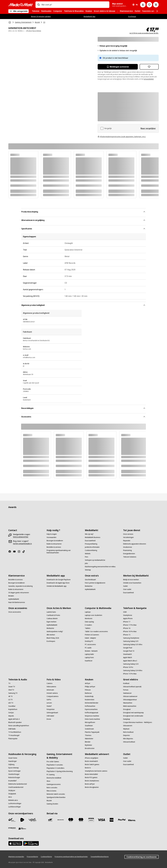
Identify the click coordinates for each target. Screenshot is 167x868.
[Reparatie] (127, 541)
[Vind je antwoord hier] (21, 537)
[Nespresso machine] (92, 716)
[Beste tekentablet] (91, 774)
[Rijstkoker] (88, 745)
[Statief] (49, 706)
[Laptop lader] (89, 654)
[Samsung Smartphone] (131, 638)
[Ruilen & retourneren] (54, 544)
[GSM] (125, 612)
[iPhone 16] (127, 628)
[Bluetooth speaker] (15, 722)
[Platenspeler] (13, 739)
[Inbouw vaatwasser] (130, 696)
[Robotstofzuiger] (14, 777)
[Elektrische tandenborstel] (18, 784)
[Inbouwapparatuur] (130, 700)
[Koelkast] (126, 683)
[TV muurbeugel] (14, 735)
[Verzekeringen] (128, 537)
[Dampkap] (127, 719)
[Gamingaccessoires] (54, 784)
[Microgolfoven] (90, 722)
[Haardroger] (13, 761)
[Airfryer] (88, 683)
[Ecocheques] (51, 641)
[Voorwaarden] (51, 537)
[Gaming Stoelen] (52, 804)
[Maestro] (71, 820)
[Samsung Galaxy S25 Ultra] (133, 644)
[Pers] (87, 557)
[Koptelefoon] (13, 709)
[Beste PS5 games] (91, 777)
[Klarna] (132, 820)
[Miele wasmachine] (130, 706)
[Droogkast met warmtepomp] (133, 713)
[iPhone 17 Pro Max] (130, 625)
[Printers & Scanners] (92, 635)
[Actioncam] (50, 690)
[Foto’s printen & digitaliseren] (95, 583)
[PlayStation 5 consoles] (55, 765)
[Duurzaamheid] (90, 541)
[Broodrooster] (90, 748)
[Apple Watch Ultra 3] (130, 661)
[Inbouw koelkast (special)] (132, 687)
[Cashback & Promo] (53, 615)
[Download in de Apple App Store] (58, 583)
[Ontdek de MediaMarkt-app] (57, 586)
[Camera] (49, 683)
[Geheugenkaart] (52, 713)
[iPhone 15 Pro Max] (130, 674)
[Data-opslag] (89, 622)
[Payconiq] (61, 820)
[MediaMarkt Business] (93, 537)
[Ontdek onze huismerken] (132, 583)
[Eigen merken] (51, 622)
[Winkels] (88, 554)
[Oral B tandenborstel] (16, 787)
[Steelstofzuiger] (14, 774)
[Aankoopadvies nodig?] (55, 631)
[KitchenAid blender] (92, 703)
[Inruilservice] (128, 547)
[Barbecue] (88, 693)
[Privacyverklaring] (91, 544)
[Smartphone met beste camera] (96, 771)
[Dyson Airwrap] (14, 768)
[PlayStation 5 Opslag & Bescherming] (60, 771)
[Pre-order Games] (53, 762)
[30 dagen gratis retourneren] (19, 593)
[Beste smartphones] (92, 781)
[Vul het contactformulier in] (22, 544)
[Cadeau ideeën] (52, 618)
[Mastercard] (81, 820)
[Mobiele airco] (13, 800)
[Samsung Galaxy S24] (131, 664)
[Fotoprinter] (51, 709)
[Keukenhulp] (89, 696)
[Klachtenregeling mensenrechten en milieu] (100, 567)
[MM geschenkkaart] (91, 820)
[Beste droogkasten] (92, 787)
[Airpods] (11, 716)
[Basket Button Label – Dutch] (156, 5)
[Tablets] (88, 628)
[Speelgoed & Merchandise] (56, 797)
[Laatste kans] (51, 612)
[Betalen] (11, 596)
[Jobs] (86, 563)
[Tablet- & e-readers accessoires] (96, 631)
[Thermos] (88, 735)
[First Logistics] (22, 829)
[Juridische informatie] (92, 547)
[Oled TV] (11, 690)
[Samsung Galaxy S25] (131, 641)
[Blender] (88, 742)
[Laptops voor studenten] (94, 615)
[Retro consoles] (52, 788)
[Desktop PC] (89, 641)
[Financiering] (127, 550)
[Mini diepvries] (128, 739)
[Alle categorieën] (18, 11)
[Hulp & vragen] (52, 534)
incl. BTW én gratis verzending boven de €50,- (144, 33)
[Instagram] (20, 552)
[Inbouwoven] (128, 726)
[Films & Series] (51, 791)
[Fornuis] (126, 690)
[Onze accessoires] (15, 612)
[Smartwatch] (127, 654)
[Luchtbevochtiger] (15, 807)
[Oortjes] (11, 713)
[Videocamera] (51, 687)
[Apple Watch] (128, 657)
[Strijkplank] (12, 794)
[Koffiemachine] (90, 706)
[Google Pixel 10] (129, 651)
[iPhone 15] (127, 635)
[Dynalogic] (12, 828)
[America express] (112, 820)
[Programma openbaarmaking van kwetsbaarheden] (64, 552)
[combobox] (75, 5)
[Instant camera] (52, 693)
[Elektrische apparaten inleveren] (135, 544)
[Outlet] (125, 586)
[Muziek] (49, 801)
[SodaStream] (89, 729)
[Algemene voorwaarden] (16, 857)
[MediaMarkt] (21, 5)
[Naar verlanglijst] (149, 5)
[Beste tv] (88, 768)
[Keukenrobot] (90, 700)
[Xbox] (48, 781)
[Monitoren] (89, 618)
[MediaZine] (89, 586)
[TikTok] (25, 552)
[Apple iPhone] (128, 618)
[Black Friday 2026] (53, 638)
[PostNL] (22, 820)
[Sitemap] (88, 570)
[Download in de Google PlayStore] (59, 580)
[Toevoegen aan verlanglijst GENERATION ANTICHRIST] (149, 67)
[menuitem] (36, 11)
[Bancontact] (50, 820)
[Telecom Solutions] (130, 557)
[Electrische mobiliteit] (54, 778)
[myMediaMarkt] (14, 599)
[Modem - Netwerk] (91, 651)
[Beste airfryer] (90, 784)
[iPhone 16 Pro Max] (130, 631)
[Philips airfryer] (90, 687)
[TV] (9, 683)
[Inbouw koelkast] (129, 742)
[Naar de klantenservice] (17, 602)
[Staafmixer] (89, 726)
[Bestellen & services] (54, 547)
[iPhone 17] (127, 622)
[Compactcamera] (52, 696)
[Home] (10, 22)
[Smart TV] (12, 687)
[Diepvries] (127, 735)
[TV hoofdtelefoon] (15, 732)
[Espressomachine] (91, 709)
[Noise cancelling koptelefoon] (19, 726)
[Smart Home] (13, 758)
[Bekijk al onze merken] (131, 580)
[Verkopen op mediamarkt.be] (95, 560)
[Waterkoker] (89, 739)
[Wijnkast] (126, 729)
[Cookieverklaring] (91, 550)
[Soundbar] (12, 706)
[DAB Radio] (12, 729)
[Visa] (101, 820)
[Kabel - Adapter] (90, 638)
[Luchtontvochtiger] (15, 803)
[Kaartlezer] (89, 661)
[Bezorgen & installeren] (55, 541)
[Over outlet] (127, 589)
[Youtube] (15, 552)
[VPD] (32, 820)
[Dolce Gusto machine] (92, 719)
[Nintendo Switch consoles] (56, 794)
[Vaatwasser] (127, 693)
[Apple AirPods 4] (14, 719)
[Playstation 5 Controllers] (55, 768)
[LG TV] (10, 700)
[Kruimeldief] (12, 781)
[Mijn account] (143, 5)
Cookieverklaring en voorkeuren (142, 857)
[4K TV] (10, 696)
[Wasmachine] (128, 703)
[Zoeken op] (39, 5)
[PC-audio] (88, 648)
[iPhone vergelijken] (92, 758)
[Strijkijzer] (12, 790)
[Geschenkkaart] (90, 580)
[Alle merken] (51, 635)
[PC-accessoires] (90, 644)
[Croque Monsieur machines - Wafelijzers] (138, 722)
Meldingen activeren (118, 67)
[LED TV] (11, 703)
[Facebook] (11, 552)
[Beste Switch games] (92, 764)
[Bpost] (12, 820)
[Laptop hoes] (89, 657)
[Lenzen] (49, 703)
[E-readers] (88, 625)
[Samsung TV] (13, 693)
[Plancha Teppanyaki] (92, 732)
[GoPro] (49, 700)
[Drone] (49, 719)
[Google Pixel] (128, 648)
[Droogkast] (127, 709)
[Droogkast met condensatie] (133, 716)
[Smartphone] (128, 615)
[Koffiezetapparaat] (92, 713)
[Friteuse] (88, 690)
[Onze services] (128, 534)
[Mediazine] (50, 628)
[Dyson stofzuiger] (14, 771)
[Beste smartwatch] (91, 761)
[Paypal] (122, 820)
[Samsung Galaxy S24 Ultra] (133, 670)
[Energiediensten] (129, 554)
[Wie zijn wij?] (89, 534)
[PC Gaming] (51, 775)
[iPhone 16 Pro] (128, 667)
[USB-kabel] (50, 716)
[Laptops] (88, 612)
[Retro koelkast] (128, 732)
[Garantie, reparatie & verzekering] (20, 586)
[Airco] (10, 797)
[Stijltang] (11, 764)
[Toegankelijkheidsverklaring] (100, 857)
